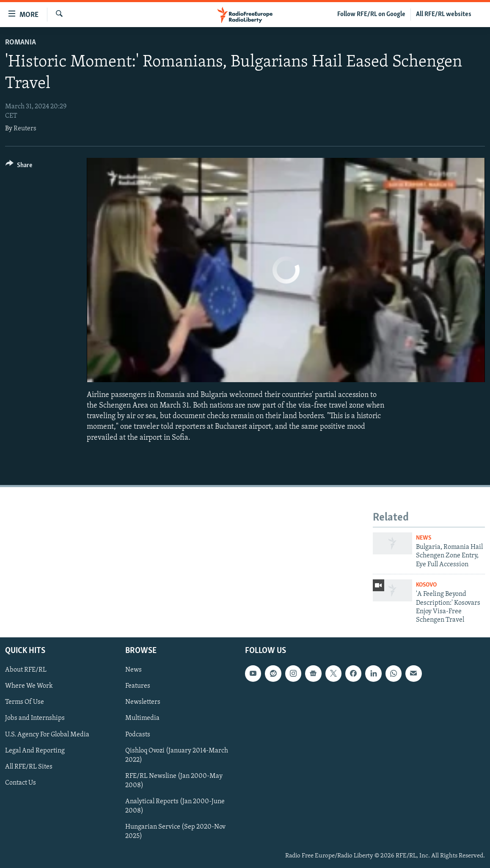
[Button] (19, 167)
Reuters (25, 129)
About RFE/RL (26, 670)
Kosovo (426, 585)
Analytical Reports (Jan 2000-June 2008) (175, 806)
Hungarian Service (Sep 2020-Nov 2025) (175, 832)
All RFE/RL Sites (29, 766)
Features (138, 686)
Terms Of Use (25, 702)
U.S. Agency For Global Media (47, 734)
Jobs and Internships (35, 718)
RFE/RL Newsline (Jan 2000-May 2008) (174, 780)
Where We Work (29, 686)
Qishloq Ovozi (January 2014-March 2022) (177, 755)
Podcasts (138, 734)
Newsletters (143, 702)
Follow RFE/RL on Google (371, 14)
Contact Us (21, 783)
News (424, 538)
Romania (21, 43)
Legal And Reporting (35, 750)
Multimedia (142, 718)
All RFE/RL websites (444, 14)
